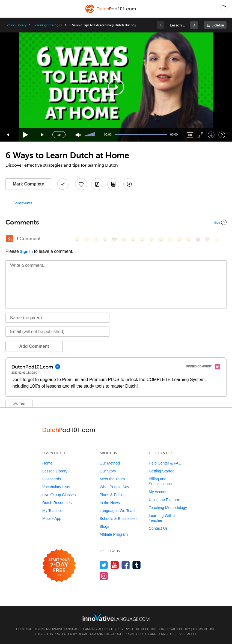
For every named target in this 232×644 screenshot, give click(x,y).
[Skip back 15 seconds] (8, 135)
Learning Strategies (48, 25)
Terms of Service (172, 634)
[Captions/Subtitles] (190, 135)
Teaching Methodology (168, 508)
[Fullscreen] (200, 135)
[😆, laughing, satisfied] (133, 239)
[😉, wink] (151, 239)
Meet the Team (112, 479)
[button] (223, 9)
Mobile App (52, 519)
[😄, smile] (77, 239)
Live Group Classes (59, 495)
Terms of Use (204, 629)
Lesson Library (16, 25)
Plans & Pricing (113, 495)
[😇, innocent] (170, 239)
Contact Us (158, 528)
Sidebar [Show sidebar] (218, 25)
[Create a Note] (97, 184)
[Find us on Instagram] (104, 576)
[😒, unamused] (105, 239)
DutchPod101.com (149, 629)
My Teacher (52, 511)
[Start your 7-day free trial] (59, 566)
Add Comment (34, 346)
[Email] (57, 332)
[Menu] (9, 9)
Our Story (108, 471)
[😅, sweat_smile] (142, 239)
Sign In (26, 251)
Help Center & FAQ (165, 463)
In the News (110, 503)
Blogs (104, 526)
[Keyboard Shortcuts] (222, 135)
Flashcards (52, 479)
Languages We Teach (118, 511)
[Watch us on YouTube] (115, 565)
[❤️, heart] (207, 239)
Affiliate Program (114, 534)
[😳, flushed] (87, 239)
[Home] (111, 13)
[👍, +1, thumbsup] (216, 239)
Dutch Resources (57, 503)
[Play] (26, 135)
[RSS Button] (10, 239)
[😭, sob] (161, 239)
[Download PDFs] (113, 184)
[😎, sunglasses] (114, 239)
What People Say (114, 487)
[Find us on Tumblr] (137, 565)
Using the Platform (164, 500)
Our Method (110, 463)
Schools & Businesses (119, 519)
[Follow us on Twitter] (104, 565)
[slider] (90, 135)
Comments (22, 203)
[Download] (211, 135)
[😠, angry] (124, 239)
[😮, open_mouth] (189, 239)
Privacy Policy (178, 629)
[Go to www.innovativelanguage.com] (116, 617)
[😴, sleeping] (179, 239)
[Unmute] (78, 135)
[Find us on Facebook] (126, 565)
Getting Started (162, 471)
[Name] (57, 318)
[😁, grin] (96, 239)
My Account (159, 492)
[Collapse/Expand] (116, 222)
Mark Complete (29, 184)
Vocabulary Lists (56, 487)
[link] (194, 25)
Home (47, 463)
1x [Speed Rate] (59, 135)
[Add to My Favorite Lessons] (81, 184)
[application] (116, 87)
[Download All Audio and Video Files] (129, 184)
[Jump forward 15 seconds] (43, 135)
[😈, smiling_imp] (198, 239)
